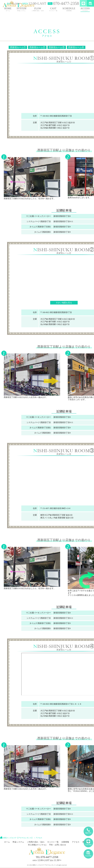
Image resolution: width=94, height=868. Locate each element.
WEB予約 (88, 853)
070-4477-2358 (47, 857)
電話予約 (88, 830)
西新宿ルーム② (37, 47)
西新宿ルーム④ (76, 47)
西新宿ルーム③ (57, 47)
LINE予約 (88, 842)
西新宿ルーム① (18, 47)
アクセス (39, 838)
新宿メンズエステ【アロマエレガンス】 (18, 838)
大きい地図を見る (64, 303)
